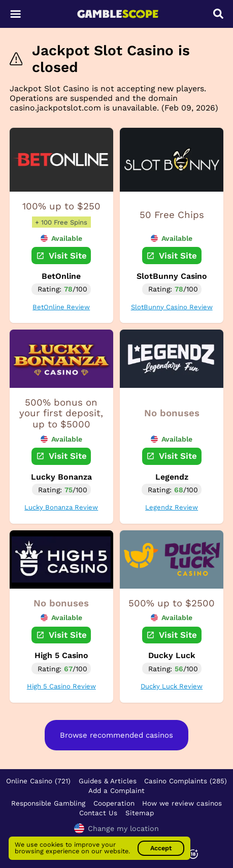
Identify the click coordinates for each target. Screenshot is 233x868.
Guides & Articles (108, 781)
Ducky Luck (172, 655)
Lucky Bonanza (61, 477)
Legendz (172, 477)
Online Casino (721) (38, 781)
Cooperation (114, 803)
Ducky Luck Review (172, 686)
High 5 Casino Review (61, 686)
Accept (161, 848)
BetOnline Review (61, 307)
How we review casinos (182, 803)
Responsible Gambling (48, 803)
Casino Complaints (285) (186, 781)
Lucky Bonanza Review (61, 507)
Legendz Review (172, 507)
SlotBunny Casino (172, 276)
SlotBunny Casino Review (172, 307)
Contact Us (98, 813)
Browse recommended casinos (117, 735)
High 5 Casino (61, 655)
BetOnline (61, 276)
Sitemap (140, 813)
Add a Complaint (117, 790)
